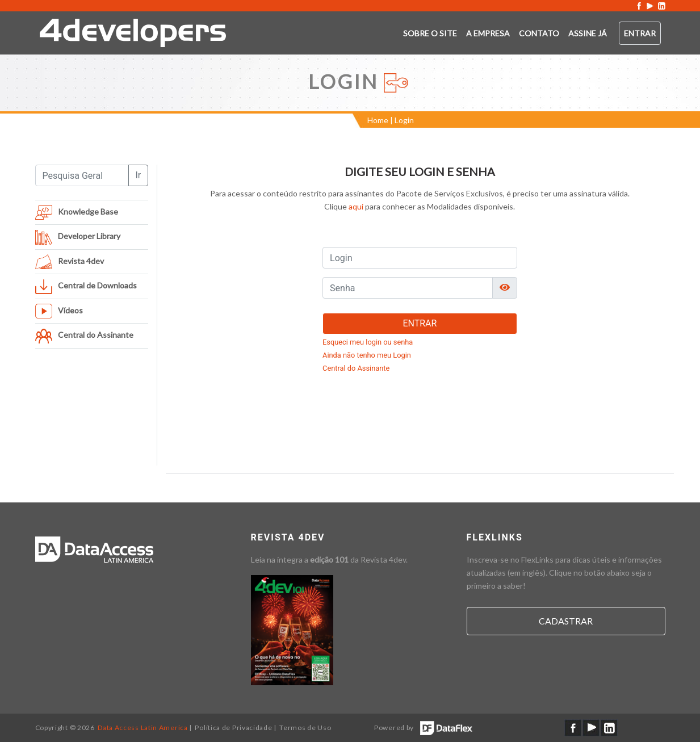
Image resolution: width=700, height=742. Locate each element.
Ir (139, 175)
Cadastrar (566, 621)
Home (378, 120)
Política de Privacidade (233, 728)
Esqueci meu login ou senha (368, 342)
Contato (539, 33)
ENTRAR (420, 323)
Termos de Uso (305, 728)
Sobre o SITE (430, 33)
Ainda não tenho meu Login (367, 355)
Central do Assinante (356, 368)
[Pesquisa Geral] (82, 175)
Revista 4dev (383, 559)
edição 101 (329, 559)
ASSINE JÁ (588, 33)
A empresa (488, 33)
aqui (356, 206)
